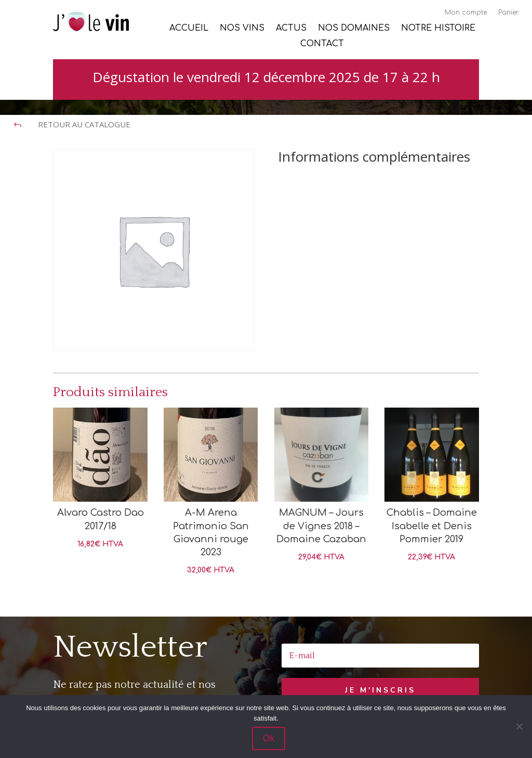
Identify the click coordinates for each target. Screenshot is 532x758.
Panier (508, 12)
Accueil (189, 29)
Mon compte (466, 12)
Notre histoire (438, 29)
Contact (322, 44)
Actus (291, 29)
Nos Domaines (354, 29)
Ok (268, 738)
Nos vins (242, 29)
